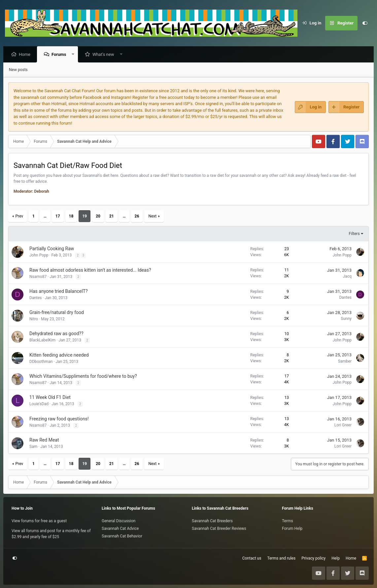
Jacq (347, 277)
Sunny (346, 319)
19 (85, 216)
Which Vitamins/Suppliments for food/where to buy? (83, 376)
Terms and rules (281, 558)
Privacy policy (313, 558)
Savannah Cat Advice (120, 529)
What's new (105, 55)
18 (71, 216)
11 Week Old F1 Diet (50, 398)
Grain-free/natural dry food (57, 313)
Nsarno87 (38, 277)
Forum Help (292, 529)
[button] (75, 55)
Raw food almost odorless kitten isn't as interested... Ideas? (90, 270)
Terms (288, 521)
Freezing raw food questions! (59, 419)
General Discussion (119, 521)
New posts (18, 70)
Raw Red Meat (44, 440)
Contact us (252, 558)
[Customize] (365, 23)
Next (152, 216)
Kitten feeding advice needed (59, 355)
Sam (33, 447)
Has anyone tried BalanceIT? (59, 292)
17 (58, 216)
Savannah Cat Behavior (122, 536)
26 (137, 216)
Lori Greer (343, 425)
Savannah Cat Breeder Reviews (219, 529)
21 (112, 216)
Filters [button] (354, 234)
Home (26, 55)
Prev (19, 216)
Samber (345, 362)
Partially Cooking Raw (52, 249)
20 (98, 216)
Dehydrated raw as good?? (56, 334)
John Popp (39, 255)
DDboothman (41, 362)
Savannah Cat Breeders (212, 521)
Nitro (34, 319)
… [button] (45, 216)
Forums (60, 55)
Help (336, 558)
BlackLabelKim (42, 340)
